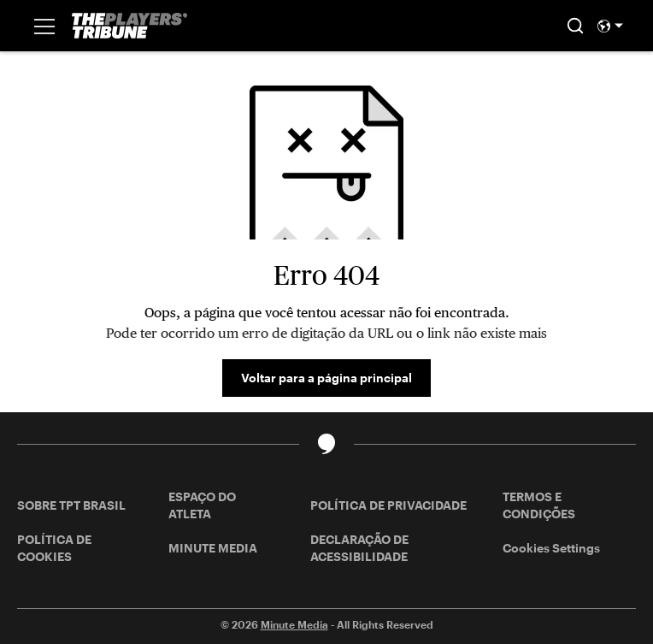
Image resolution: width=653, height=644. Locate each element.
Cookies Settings (551, 548)
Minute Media (294, 624)
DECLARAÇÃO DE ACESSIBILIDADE (359, 548)
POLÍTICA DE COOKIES (54, 548)
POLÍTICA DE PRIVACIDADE (388, 505)
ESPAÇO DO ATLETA (202, 505)
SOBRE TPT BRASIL (71, 505)
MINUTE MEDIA (213, 548)
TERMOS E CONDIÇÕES (539, 505)
